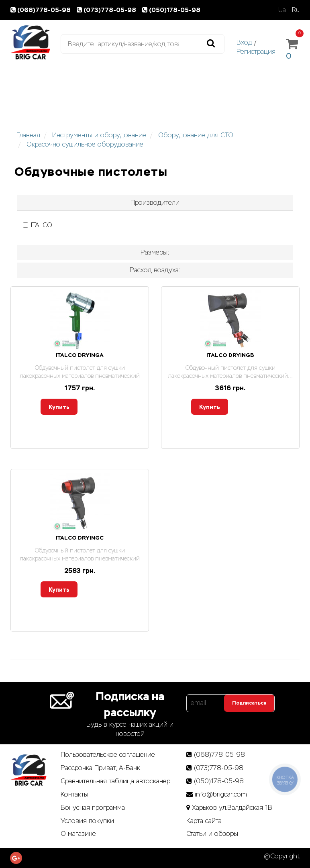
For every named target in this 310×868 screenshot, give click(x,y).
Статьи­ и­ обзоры (212, 834)
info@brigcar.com (221, 794)
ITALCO (38, 225)
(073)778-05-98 (108, 10)
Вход (244, 42)
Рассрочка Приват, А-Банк (100, 768)
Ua (282, 10)
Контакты (74, 794)
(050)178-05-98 (172, 10)
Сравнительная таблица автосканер (115, 781)
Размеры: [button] (155, 252)
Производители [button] (155, 203)
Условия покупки (87, 821)
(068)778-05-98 (42, 10)
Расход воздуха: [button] (155, 270)
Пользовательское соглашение (108, 755)
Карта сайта (204, 821)
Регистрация (256, 52)
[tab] (155, 203)
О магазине (78, 834)
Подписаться (249, 703)
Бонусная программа (93, 808)
